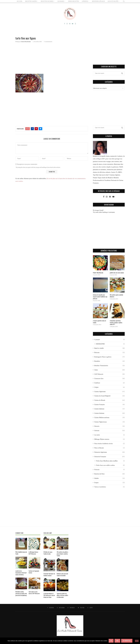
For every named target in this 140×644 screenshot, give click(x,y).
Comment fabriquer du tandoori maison (49, 574)
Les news (110, 435)
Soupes (110, 482)
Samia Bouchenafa (26, 41)
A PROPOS (85, 1)
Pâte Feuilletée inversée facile (21, 553)
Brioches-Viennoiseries (110, 365)
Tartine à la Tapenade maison (34, 572)
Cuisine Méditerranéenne (110, 417)
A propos (110, 339)
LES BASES (61, 1)
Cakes (110, 370)
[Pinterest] (70, 24)
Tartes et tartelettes (110, 487)
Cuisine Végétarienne (110, 422)
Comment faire (110, 378)
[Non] (137, 641)
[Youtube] (73, 24)
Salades (110, 478)
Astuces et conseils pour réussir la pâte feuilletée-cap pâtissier (100, 297)
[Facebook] (65, 24)
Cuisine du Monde (110, 400)
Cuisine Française (110, 404)
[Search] (124, 1)
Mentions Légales (98, 1)
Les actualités (113, 1)
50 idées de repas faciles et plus (48, 553)
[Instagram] (67, 24)
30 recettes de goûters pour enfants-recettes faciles (62, 554)
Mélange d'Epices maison (110, 439)
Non (117, 641)
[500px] (75, 24)
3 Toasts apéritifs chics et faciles (99, 321)
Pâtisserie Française (110, 456)
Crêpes (110, 387)
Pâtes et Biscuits (110, 448)
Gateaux (110, 430)
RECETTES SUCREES (47, 1)
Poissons (110, 469)
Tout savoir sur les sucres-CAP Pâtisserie (34, 592)
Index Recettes (74, 1)
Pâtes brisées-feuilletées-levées (110, 443)
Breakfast (110, 361)
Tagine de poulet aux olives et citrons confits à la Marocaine (62, 595)
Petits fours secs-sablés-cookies (110, 465)
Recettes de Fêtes (110, 474)
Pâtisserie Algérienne (110, 452)
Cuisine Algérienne (110, 391)
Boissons (110, 352)
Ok (111, 641)
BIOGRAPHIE (110, 344)
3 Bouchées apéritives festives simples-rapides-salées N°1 (116, 322)
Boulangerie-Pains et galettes (110, 357)
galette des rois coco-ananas (117, 273)
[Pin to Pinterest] (36, 129)
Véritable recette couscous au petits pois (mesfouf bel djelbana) (21, 593)
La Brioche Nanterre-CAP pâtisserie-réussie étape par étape (49, 595)
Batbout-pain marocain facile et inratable (62, 574)
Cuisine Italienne (110, 413)
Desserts (110, 426)
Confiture (110, 383)
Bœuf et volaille (110, 348)
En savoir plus (127, 641)
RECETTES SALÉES (31, 1)
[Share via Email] (40, 129)
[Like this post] (28, 129)
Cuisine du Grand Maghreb (110, 396)
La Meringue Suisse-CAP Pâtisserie (33, 553)
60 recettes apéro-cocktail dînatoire (116, 296)
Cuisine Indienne (110, 409)
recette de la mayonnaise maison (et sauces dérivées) (21, 573)
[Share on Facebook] (32, 129)
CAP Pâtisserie (110, 374)
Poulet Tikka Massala (98, 273)
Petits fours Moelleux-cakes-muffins (110, 461)
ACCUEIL (20, 1)
